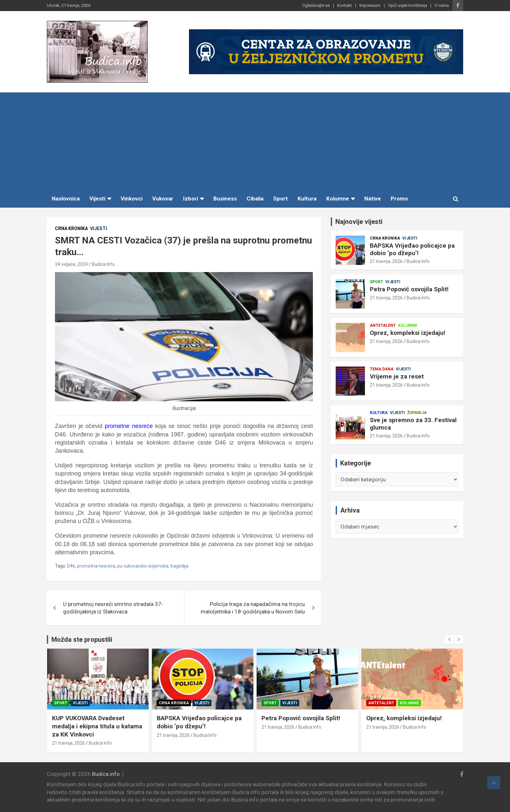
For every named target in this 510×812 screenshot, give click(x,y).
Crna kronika (71, 228)
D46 (71, 566)
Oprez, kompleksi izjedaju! (408, 333)
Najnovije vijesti (359, 222)
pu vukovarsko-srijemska (143, 566)
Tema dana (382, 369)
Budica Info (103, 264)
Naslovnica (66, 199)
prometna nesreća (96, 566)
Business (225, 199)
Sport (281, 199)
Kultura (307, 199)
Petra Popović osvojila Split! (409, 289)
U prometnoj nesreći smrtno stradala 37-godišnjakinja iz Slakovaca (113, 608)
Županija (417, 413)
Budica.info (106, 774)
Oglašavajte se (316, 5)
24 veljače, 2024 (71, 264)
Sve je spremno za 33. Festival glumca (413, 424)
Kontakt (345, 5)
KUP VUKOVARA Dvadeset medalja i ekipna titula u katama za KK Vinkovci (202, 726)
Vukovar (163, 199)
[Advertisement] (255, 141)
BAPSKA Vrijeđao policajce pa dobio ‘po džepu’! (412, 249)
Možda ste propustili (82, 640)
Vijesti (97, 199)
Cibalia (255, 199)
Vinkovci (132, 199)
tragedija (179, 566)
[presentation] (449, 640)
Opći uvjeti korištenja (408, 5)
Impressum (370, 5)
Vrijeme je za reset (397, 376)
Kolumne (338, 199)
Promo (399, 199)
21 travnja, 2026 (386, 261)
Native (373, 199)
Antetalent (383, 325)
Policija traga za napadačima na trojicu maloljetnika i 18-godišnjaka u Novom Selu (253, 608)
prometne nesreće (129, 426)
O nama (442, 5)
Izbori (191, 199)
